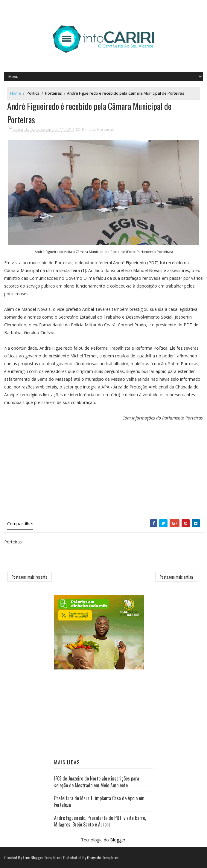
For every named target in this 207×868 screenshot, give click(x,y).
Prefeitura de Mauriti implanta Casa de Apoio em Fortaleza (99, 801)
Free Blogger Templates (42, 857)
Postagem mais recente (29, 577)
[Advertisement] (103, 471)
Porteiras (54, 93)
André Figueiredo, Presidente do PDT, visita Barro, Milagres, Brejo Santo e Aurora (100, 821)
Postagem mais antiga (176, 577)
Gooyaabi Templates (103, 857)
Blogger (118, 840)
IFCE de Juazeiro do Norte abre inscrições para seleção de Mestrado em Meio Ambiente (97, 782)
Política (33, 93)
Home (16, 93)
